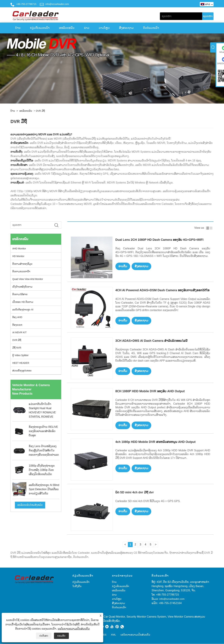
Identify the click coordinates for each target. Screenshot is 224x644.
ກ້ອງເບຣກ (17, 325)
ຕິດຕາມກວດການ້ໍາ (21, 271)
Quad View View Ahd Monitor (28, 279)
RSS (104, 635)
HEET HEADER (21, 363)
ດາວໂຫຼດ (104, 28)
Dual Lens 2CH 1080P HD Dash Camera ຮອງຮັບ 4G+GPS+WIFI (159, 240)
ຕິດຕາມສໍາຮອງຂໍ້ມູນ (22, 264)
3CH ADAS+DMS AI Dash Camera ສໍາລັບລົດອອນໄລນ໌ (151, 341)
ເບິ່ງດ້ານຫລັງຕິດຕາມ (22, 287)
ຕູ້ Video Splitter (20, 355)
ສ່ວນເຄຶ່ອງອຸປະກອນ (22, 371)
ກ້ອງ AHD (17, 317)
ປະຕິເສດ (44, 636)
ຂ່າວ (87, 28)
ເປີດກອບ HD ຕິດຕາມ (23, 302)
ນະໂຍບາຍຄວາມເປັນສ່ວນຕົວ (74, 629)
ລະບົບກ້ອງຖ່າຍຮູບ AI (23, 310)
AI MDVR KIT (19, 332)
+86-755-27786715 (26, 4)
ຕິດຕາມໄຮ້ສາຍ (20, 294)
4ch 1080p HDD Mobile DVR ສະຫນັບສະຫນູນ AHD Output (155, 442)
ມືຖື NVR (17, 348)
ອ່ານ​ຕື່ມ (123, 267)
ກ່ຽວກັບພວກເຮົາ (40, 28)
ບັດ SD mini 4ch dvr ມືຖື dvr (135, 493)
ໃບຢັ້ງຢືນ (77, 586)
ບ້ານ (18, 28)
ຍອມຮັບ (61, 636)
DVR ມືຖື (40, 111)
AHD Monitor (19, 249)
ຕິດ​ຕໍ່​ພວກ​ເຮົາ (151, 28)
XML (113, 635)
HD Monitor (18, 256)
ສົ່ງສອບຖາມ (126, 28)
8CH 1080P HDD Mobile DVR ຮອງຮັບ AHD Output (150, 391)
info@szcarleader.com (57, 4)
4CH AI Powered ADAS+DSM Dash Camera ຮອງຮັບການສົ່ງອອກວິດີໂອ (162, 290)
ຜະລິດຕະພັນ (67, 28)
